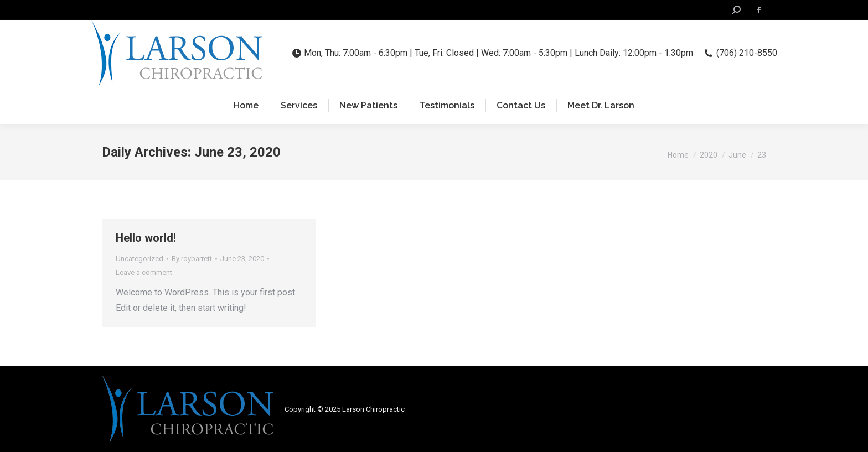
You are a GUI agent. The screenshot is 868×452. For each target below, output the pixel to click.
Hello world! (146, 238)
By (192, 259)
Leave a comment (144, 272)
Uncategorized (139, 259)
